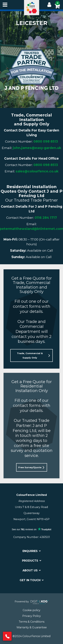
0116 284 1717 (46, 218)
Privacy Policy (32, 616)
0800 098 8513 (46, 141)
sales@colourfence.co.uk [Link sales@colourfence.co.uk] (37, 171)
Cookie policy (32, 610)
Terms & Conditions (32, 622)
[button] (32, 355)
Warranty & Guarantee (32, 627)
